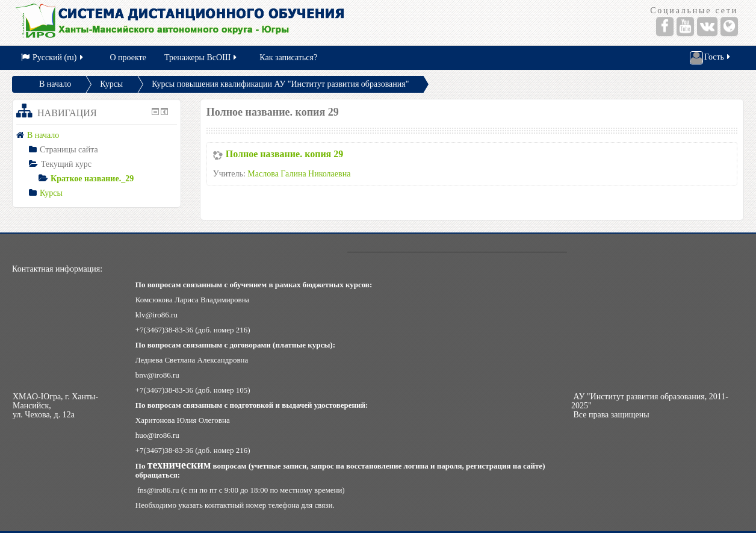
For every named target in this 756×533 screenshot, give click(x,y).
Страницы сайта (69, 150)
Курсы (111, 84)
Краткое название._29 (92, 179)
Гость (711, 58)
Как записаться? (288, 58)
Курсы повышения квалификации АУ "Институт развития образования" (280, 84)
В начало (55, 84)
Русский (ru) (53, 58)
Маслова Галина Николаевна (299, 174)
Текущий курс (66, 164)
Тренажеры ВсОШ (201, 58)
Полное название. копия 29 (284, 154)
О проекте (128, 58)
